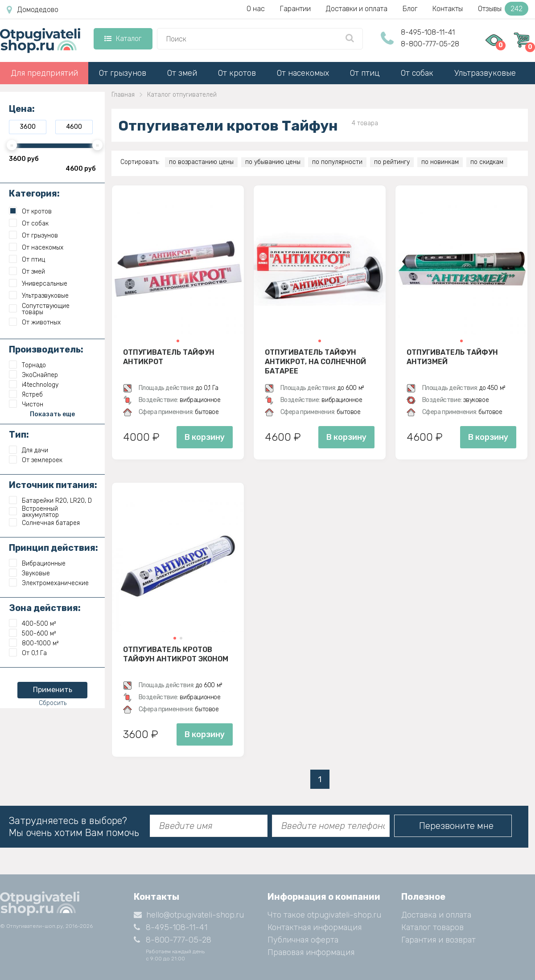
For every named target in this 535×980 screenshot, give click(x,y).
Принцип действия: (53, 548)
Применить (53, 690)
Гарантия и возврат (438, 940)
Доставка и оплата (436, 915)
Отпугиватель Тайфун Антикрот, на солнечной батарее (315, 361)
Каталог (123, 39)
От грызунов (123, 73)
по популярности (337, 162)
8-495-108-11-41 (428, 32)
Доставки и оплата (357, 9)
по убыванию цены (273, 162)
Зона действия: (45, 608)
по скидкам (487, 162)
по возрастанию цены (201, 162)
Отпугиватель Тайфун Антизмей (452, 357)
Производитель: (46, 349)
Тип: (19, 435)
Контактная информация (315, 927)
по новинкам (440, 162)
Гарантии (295, 9)
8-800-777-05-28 (430, 44)
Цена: (22, 109)
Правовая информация (311, 952)
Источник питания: (53, 485)
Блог (410, 9)
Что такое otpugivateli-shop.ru (324, 915)
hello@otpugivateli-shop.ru (189, 915)
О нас (256, 9)
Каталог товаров (432, 927)
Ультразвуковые (485, 73)
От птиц (365, 73)
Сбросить (53, 703)
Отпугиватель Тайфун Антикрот (169, 357)
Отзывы (503, 9)
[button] (178, 341)
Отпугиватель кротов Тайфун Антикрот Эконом (176, 654)
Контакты (448, 9)
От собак (417, 73)
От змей (182, 73)
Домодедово (33, 10)
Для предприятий (44, 73)
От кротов (237, 73)
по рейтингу (392, 162)
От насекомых (303, 73)
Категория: (34, 193)
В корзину (205, 437)
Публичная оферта (303, 940)
